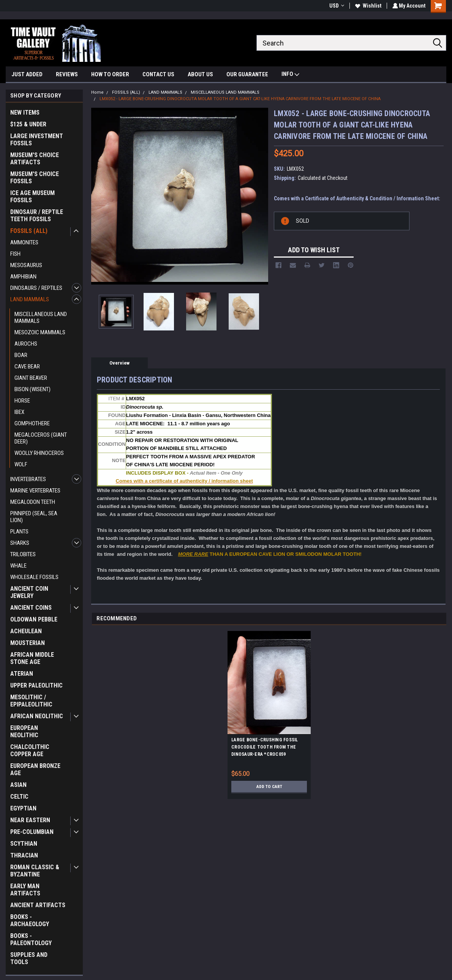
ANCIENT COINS (31, 608)
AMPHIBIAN (23, 277)
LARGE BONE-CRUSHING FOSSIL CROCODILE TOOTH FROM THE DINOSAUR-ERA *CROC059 (265, 749)
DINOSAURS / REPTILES (36, 288)
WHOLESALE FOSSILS (34, 577)
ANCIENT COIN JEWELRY (29, 592)
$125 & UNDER (28, 124)
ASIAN (18, 785)
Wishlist (367, 6)
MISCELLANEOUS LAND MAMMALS (41, 318)
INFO (290, 75)
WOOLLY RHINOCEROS (39, 453)
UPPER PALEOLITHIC (36, 685)
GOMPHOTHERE (32, 423)
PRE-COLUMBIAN (32, 832)
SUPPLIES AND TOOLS (29, 958)
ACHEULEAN (26, 631)
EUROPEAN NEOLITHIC (24, 731)
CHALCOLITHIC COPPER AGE (30, 750)
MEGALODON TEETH (33, 502)
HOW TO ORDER (110, 74)
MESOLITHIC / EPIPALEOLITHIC (31, 701)
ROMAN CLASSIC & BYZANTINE (35, 871)
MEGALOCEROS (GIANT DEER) (41, 438)
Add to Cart (269, 788)
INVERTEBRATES (28, 479)
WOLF (21, 464)
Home (97, 92)
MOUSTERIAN (28, 643)
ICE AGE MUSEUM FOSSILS (32, 197)
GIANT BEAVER (31, 378)
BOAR (21, 355)
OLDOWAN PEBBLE (34, 619)
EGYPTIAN (23, 808)
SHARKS (20, 543)
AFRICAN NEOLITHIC (37, 716)
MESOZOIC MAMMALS (40, 332)
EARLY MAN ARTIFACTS (25, 890)
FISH (15, 254)
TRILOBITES (23, 554)
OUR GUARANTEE (247, 74)
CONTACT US (158, 74)
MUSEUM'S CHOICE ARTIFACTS (35, 159)
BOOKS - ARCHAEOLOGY (30, 920)
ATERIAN (22, 674)
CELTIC (19, 797)
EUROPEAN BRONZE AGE (35, 769)
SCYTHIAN (24, 844)
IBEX (19, 412)
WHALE (18, 566)
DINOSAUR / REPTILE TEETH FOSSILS (37, 216)
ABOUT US (200, 74)
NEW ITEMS (25, 112)
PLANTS (19, 532)
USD (336, 6)
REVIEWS (67, 74)
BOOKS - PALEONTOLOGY (31, 939)
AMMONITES (24, 242)
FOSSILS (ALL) (29, 231)
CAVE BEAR (27, 367)
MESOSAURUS (26, 265)
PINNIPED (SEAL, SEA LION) (34, 517)
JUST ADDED (27, 74)
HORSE (22, 401)
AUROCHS (26, 344)
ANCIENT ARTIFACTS (38, 905)
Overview (119, 363)
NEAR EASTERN (30, 820)
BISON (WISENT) (32, 389)
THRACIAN (24, 855)
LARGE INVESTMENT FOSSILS (37, 140)
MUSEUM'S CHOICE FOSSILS (35, 178)
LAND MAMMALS (30, 299)
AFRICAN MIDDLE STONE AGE (32, 658)
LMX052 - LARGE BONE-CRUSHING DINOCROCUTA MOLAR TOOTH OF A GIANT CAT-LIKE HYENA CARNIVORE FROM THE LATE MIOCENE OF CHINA (240, 99)
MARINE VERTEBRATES (35, 491)
